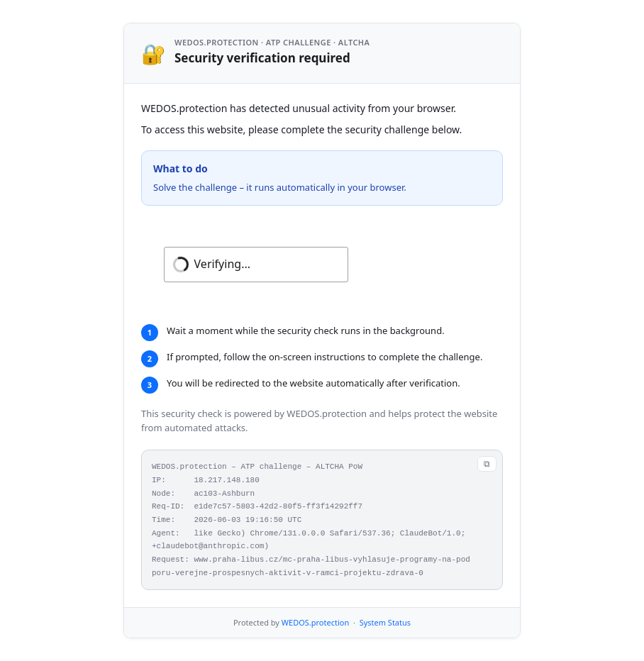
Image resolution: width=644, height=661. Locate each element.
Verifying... (222, 264)
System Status (385, 622)
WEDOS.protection (315, 622)
